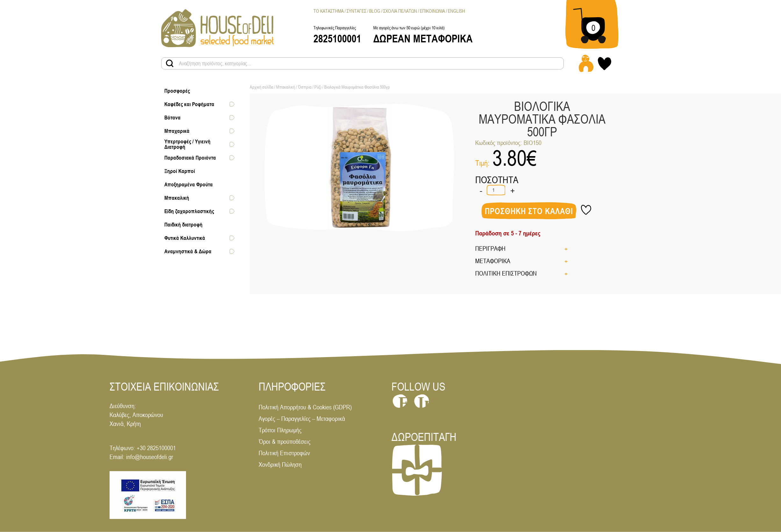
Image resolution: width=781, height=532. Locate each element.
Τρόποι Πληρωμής (280, 430)
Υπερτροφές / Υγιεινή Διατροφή (187, 144)
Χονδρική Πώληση (280, 464)
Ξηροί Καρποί (180, 171)
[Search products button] (170, 63)
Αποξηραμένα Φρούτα (189, 184)
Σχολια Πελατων (400, 11)
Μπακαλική (177, 198)
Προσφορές (177, 91)
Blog (375, 11)
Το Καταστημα (329, 11)
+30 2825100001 (156, 448)
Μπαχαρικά (177, 131)
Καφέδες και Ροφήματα (189, 104)
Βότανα (172, 118)
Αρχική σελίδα (262, 87)
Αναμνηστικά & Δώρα (188, 251)
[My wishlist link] (605, 64)
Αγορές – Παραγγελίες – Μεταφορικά (302, 418)
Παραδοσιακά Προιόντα (190, 158)
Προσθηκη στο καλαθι (529, 211)
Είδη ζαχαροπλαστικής (189, 211)
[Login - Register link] (586, 63)
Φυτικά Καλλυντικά (185, 238)
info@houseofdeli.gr (150, 457)
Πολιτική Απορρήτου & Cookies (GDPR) (305, 407)
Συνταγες (356, 11)
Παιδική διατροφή (183, 225)
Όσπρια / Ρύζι (310, 87)
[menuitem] (456, 11)
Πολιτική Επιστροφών (284, 453)
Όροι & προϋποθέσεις (285, 441)
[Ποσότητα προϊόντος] (496, 190)
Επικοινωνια (432, 11)
